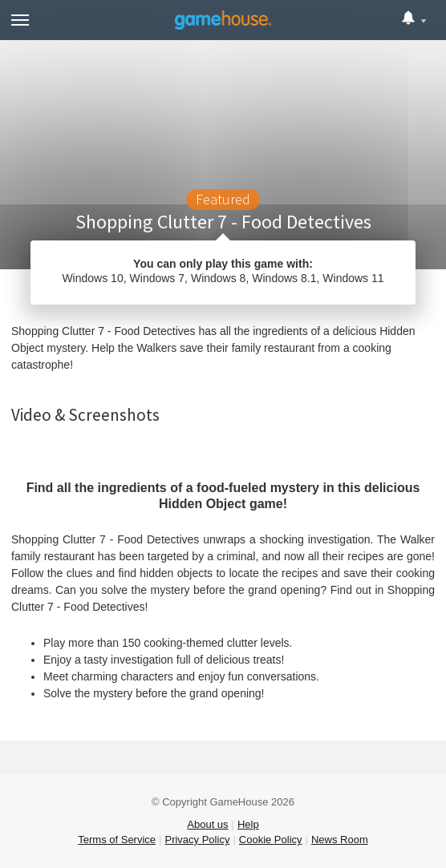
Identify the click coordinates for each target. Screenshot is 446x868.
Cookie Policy (271, 840)
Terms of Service (117, 840)
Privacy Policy (197, 840)
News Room (340, 840)
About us (207, 824)
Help (248, 824)
